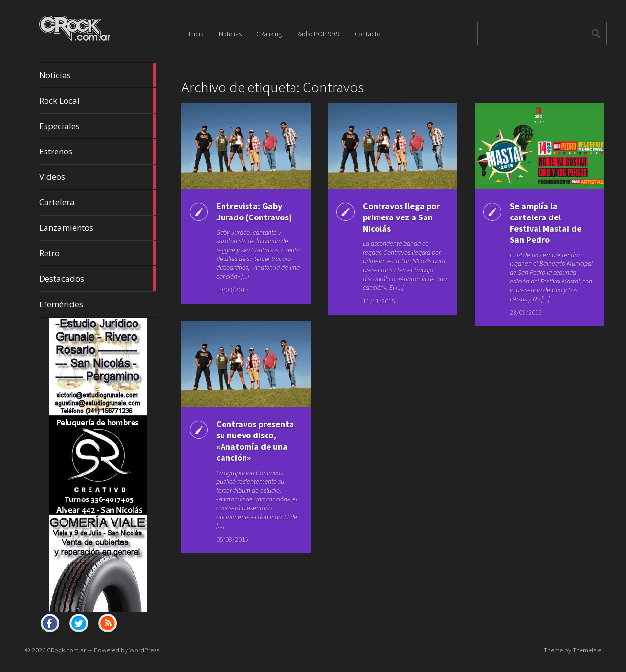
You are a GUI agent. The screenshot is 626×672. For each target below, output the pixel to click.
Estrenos (98, 152)
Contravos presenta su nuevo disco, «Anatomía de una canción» (255, 441)
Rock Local (98, 101)
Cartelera (98, 202)
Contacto (368, 34)
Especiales (98, 126)
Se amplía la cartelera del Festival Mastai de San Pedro (546, 223)
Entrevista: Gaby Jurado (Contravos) (254, 212)
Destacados (98, 279)
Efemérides (61, 304)
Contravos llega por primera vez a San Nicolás (401, 217)
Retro (98, 253)
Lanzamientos (98, 228)
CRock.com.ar (66, 650)
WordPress (144, 650)
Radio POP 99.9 (318, 34)
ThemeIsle (587, 650)
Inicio (196, 34)
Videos (98, 177)
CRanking (269, 34)
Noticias (98, 75)
